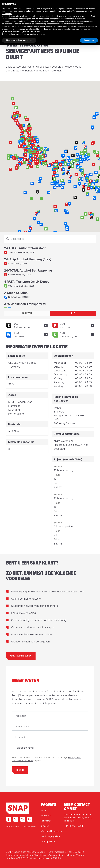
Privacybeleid (74, 758)
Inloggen (45, 826)
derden (57, 16)
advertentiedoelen (72, 21)
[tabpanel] (50, 271)
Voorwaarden (12, 827)
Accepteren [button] (89, 40)
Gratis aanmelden (21, 656)
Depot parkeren (48, 841)
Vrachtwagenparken (50, 836)
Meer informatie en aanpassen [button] (19, 40)
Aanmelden (46, 821)
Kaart (43, 810)
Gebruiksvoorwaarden (23, 761)
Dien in (20, 770)
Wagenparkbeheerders (51, 831)
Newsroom (46, 816)
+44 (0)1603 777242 (74, 826)
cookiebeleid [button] (7, 14)
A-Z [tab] (73, 313)
